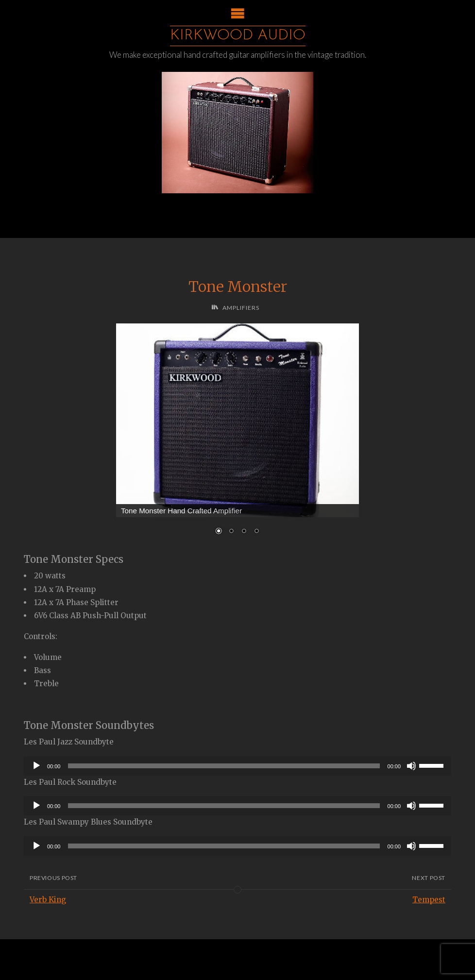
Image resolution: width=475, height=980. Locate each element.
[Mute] (411, 766)
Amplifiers (241, 308)
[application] (237, 766)
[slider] (224, 766)
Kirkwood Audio (238, 36)
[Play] (36, 766)
